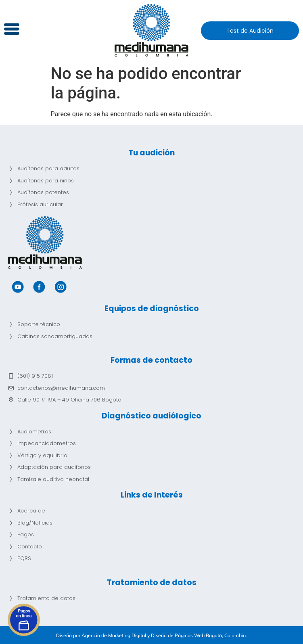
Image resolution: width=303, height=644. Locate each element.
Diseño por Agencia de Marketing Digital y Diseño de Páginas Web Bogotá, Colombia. (151, 635)
